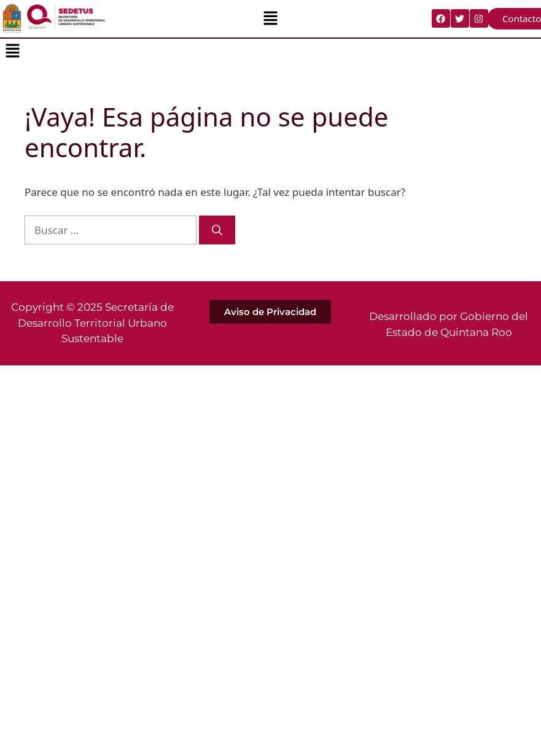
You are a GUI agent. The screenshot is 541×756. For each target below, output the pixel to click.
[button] (270, 18)
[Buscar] (217, 230)
